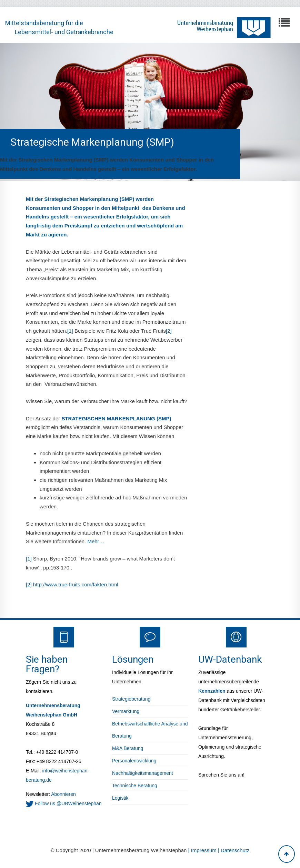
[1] (71, 331)
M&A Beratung (128, 748)
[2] (169, 331)
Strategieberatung (131, 699)
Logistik (120, 798)
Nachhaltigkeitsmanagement (143, 773)
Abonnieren (63, 794)
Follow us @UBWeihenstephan (64, 803)
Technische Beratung (135, 786)
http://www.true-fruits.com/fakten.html (76, 584)
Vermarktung (126, 711)
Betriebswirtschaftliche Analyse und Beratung (150, 730)
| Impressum (203, 850)
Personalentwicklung (134, 761)
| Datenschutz (234, 850)
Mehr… (96, 541)
